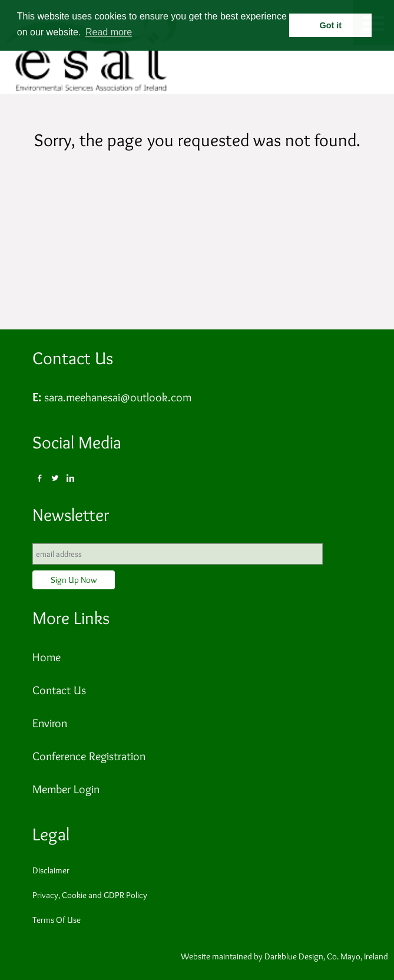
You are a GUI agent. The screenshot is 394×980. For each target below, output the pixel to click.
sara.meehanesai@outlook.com (118, 397)
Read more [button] (109, 32)
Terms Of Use (57, 920)
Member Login (66, 789)
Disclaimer (51, 870)
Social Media (77, 442)
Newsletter (71, 515)
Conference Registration (89, 756)
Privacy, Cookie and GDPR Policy (90, 895)
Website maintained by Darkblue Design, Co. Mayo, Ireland (284, 956)
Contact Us (73, 358)
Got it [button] (331, 25)
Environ (50, 723)
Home (47, 657)
